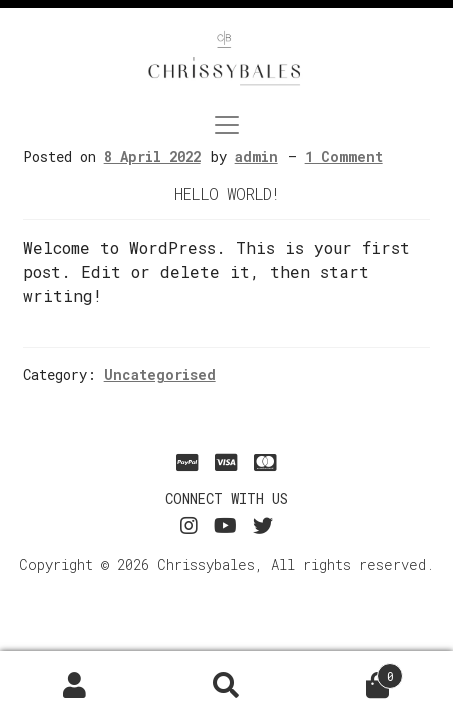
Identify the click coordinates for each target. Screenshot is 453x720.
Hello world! (226, 193)
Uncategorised (160, 374)
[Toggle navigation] (227, 125)
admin (256, 156)
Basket (352, 671)
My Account (75, 686)
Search (226, 686)
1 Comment (344, 156)
